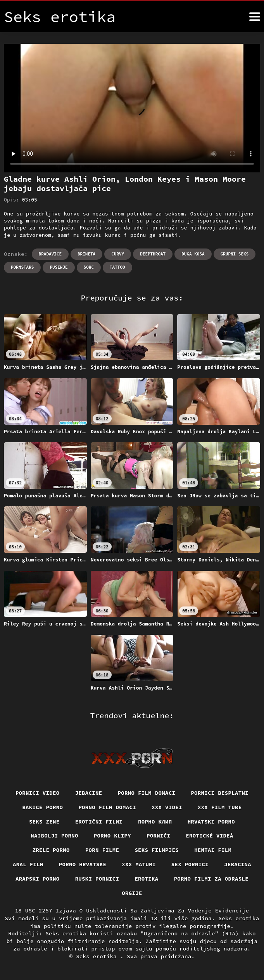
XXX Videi (167, 807)
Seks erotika (98, 956)
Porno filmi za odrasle (211, 879)
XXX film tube (220, 807)
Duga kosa (193, 254)
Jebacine (89, 793)
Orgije (132, 893)
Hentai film (213, 850)
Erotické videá (210, 836)
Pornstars (22, 267)
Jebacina (238, 864)
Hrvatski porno (211, 822)
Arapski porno (38, 879)
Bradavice (50, 254)
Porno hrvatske (83, 864)
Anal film (28, 864)
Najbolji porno (54, 836)
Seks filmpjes (157, 850)
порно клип (155, 822)
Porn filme (102, 850)
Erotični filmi (99, 822)
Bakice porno (42, 807)
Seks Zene (44, 822)
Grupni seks (235, 254)
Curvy (118, 254)
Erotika (146, 879)
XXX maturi (139, 864)
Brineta (86, 254)
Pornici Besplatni (220, 793)
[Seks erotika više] (255, 17)
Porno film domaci (147, 793)
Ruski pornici (97, 879)
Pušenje (59, 267)
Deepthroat (153, 254)
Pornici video (38, 793)
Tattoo (117, 267)
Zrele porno (51, 850)
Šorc (89, 267)
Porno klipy (112, 836)
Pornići (158, 836)
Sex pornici (190, 864)
